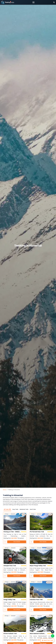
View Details (17, 542)
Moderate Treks (24, 509)
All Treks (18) (7, 509)
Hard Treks (33, 509)
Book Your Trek (47, 640)
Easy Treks (15, 509)
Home (5, 490)
